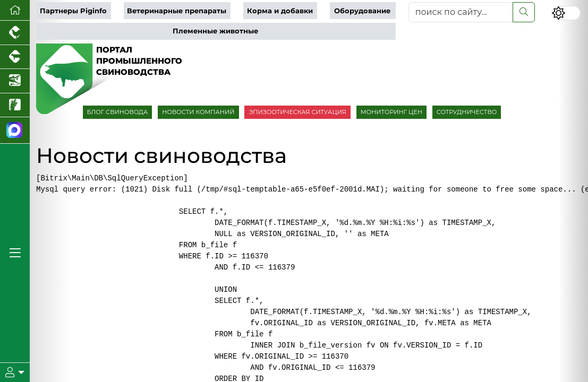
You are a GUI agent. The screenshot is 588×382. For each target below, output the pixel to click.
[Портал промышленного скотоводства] (15, 57)
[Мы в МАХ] (15, 131)
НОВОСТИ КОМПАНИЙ (198, 112)
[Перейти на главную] (15, 10)
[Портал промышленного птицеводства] (15, 33)
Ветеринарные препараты (177, 11)
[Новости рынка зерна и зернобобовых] (15, 106)
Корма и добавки (280, 11)
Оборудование (362, 11)
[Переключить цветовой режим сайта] (566, 13)
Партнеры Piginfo (73, 11)
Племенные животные (215, 31)
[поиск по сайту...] (461, 12)
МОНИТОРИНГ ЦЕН (391, 112)
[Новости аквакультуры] (15, 81)
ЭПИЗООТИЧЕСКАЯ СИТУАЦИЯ (297, 112)
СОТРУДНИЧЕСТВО (467, 112)
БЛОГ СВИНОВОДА (118, 112)
